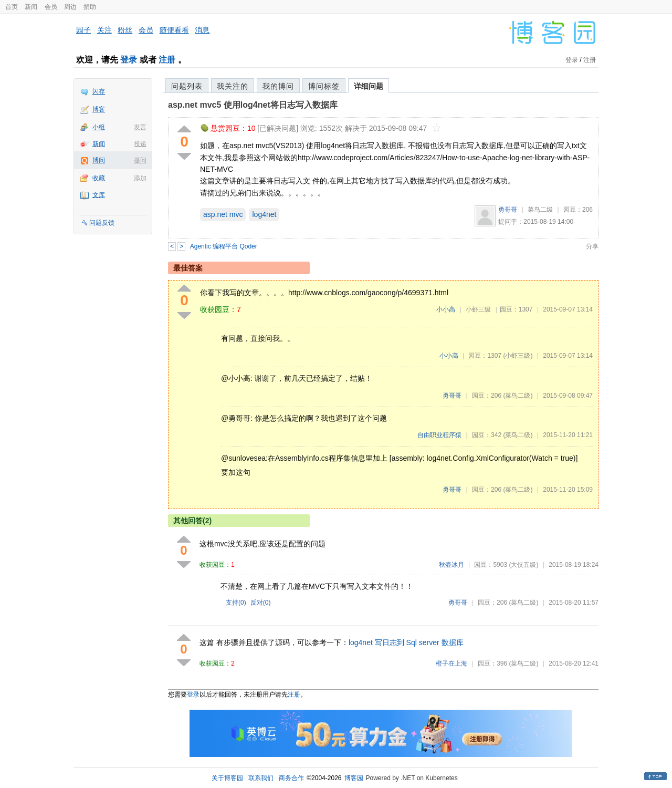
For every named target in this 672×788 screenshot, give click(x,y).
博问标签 (324, 86)
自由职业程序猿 (439, 435)
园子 (83, 30)
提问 (140, 160)
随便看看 (174, 30)
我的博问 (278, 86)
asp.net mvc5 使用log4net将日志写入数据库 (253, 105)
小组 (99, 127)
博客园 (354, 778)
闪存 (99, 91)
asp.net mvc (223, 214)
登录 (129, 60)
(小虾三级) (518, 356)
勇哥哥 (508, 210)
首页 (12, 7)
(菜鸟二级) (518, 396)
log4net (264, 214)
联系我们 (261, 778)
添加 (140, 178)
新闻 (31, 7)
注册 (167, 60)
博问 (99, 160)
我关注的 (233, 86)
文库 (99, 195)
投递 (140, 144)
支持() (236, 603)
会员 (51, 7)
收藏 (99, 178)
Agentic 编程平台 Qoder (224, 246)
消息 (202, 30)
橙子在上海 (451, 663)
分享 (592, 246)
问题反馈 (102, 223)
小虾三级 (478, 309)
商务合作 (291, 778)
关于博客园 (227, 778)
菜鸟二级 (540, 210)
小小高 (446, 309)
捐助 (90, 7)
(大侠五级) (523, 565)
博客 (99, 109)
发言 (140, 127)
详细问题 (369, 86)
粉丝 (125, 30)
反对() (261, 603)
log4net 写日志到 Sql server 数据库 (406, 642)
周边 (70, 7)
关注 (104, 30)
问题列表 (187, 86)
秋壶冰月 (451, 565)
